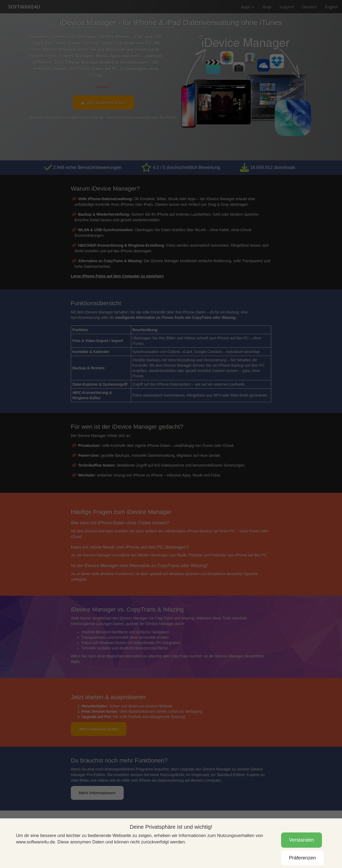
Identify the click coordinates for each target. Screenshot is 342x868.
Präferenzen (303, 858)
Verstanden (302, 840)
